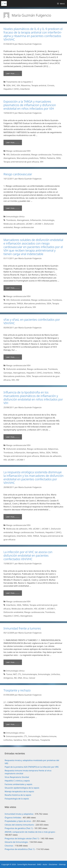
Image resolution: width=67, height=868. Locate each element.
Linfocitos (55, 674)
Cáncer (32, 678)
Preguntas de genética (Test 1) (19, 828)
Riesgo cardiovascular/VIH (18, 151)
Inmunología (48, 220)
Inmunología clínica (15, 216)
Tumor (9, 674)
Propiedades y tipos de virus (18, 821)
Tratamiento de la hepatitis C (20, 82)
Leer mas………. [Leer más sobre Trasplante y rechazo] (13, 724)
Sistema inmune (49, 736)
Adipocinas (53, 449)
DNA (20, 678)
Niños (42, 453)
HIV (8, 155)
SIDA (8, 85)
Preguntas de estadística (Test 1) (20, 849)
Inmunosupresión (14, 736)
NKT (15, 674)
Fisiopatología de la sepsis (17, 799)
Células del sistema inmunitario (19, 825)
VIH (18, 85)
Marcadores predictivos (28, 158)
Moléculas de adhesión (14, 224)
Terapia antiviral (39, 85)
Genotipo (8, 373)
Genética (18, 740)
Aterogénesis (10, 158)
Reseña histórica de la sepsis (18, 795)
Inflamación (36, 220)
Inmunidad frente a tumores (22, 628)
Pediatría (51, 158)
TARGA (43, 158)
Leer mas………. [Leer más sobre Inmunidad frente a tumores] (13, 662)
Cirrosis (51, 85)
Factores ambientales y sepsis (18, 784)
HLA (25, 740)
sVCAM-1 (39, 224)
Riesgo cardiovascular (41, 155)
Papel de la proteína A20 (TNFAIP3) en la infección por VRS (32, 767)
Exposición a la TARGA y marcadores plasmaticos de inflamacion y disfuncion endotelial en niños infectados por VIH (30, 105)
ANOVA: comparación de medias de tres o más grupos (30, 832)
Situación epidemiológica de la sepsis (22, 788)
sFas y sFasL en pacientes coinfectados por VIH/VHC (32, 321)
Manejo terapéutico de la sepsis (19, 791)
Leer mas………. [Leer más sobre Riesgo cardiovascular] (13, 208)
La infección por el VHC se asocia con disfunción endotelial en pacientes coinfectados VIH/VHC (28, 555)
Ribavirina (26, 85)
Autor (45, 864)
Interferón (25, 89)
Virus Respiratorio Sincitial (17, 777)
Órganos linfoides (13, 818)
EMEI (39, 864)
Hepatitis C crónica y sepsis (17, 781)
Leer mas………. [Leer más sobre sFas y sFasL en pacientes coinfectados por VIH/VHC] (13, 357)
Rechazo (35, 740)
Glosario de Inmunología (16, 842)
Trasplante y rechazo (17, 690)
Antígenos (8, 678)
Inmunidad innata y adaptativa (19, 814)
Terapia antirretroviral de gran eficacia (21, 162)
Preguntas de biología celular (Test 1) (22, 838)
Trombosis (57, 155)
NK (15, 678)
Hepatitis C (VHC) (11, 89)
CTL (20, 674)
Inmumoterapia (30, 674)
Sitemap (62, 864)
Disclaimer (53, 864)
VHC (14, 85)
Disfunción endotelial (20, 155)
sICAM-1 (30, 224)
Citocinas (9, 846)
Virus (25, 678)
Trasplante (45, 740)
